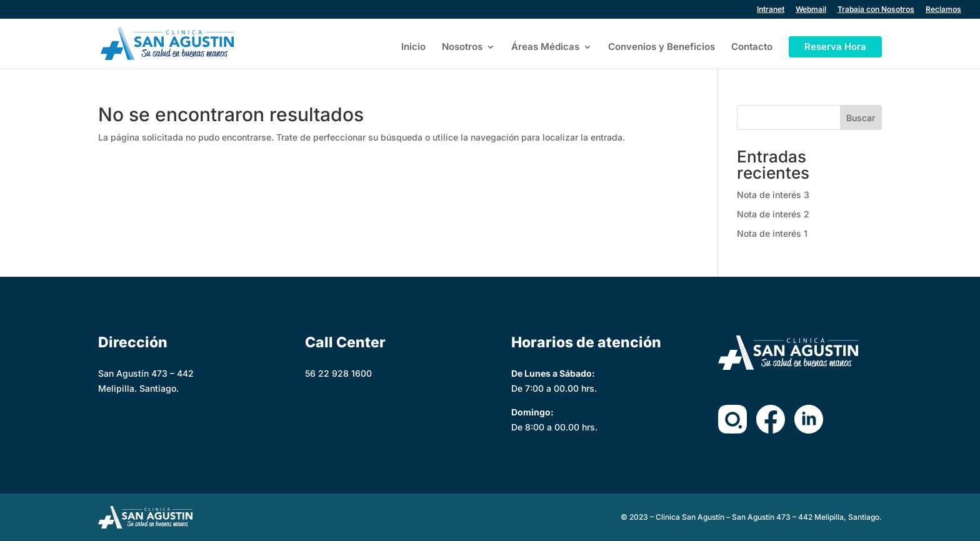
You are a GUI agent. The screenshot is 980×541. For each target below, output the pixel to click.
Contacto (752, 47)
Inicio (413, 47)
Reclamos (943, 10)
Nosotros (462, 47)
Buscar (861, 118)
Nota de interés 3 (773, 195)
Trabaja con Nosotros (876, 10)
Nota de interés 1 (772, 233)
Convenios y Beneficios (662, 47)
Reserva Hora (835, 47)
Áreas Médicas (545, 47)
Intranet (771, 10)
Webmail (811, 10)
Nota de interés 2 (773, 214)
